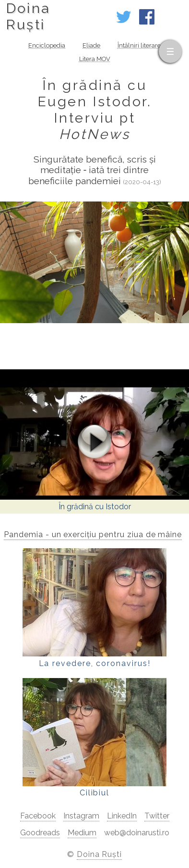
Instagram (81, 816)
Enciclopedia (47, 45)
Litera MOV (95, 59)
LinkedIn (122, 816)
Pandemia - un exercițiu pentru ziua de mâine (93, 535)
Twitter (157, 816)
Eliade (91, 45)
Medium (82, 833)
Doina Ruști (100, 854)
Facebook (38, 816)
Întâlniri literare (139, 45)
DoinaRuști (28, 16)
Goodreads (40, 833)
